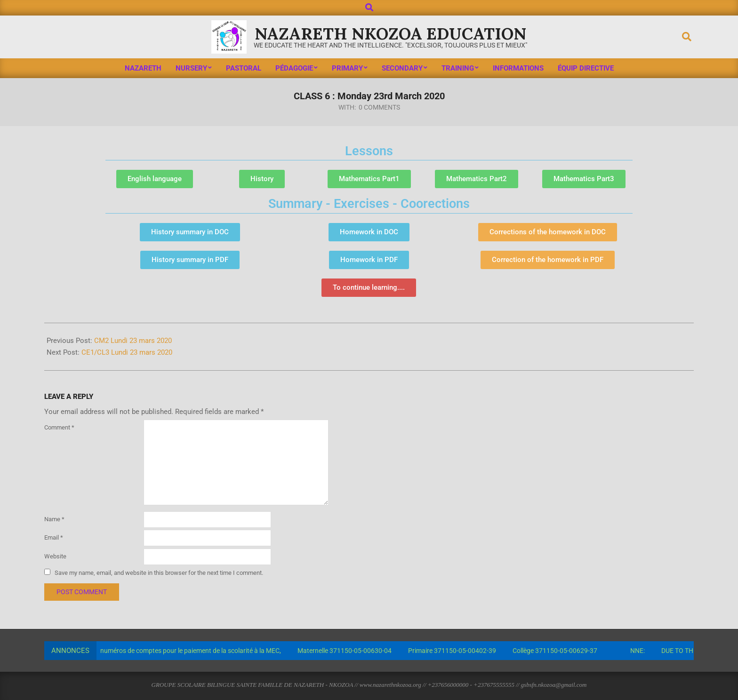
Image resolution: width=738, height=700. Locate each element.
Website (55, 556)
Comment (59, 427)
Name (54, 519)
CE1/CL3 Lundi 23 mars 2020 (127, 352)
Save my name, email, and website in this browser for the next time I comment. (159, 572)
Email (54, 537)
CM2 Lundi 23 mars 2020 (133, 341)
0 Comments (379, 107)
